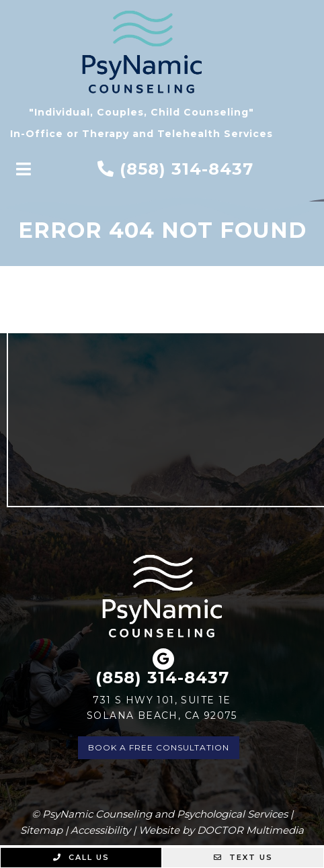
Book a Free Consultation (159, 747)
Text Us (243, 857)
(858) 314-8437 (187, 169)
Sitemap (41, 830)
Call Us (81, 857)
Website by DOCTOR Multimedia (221, 830)
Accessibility (100, 830)
